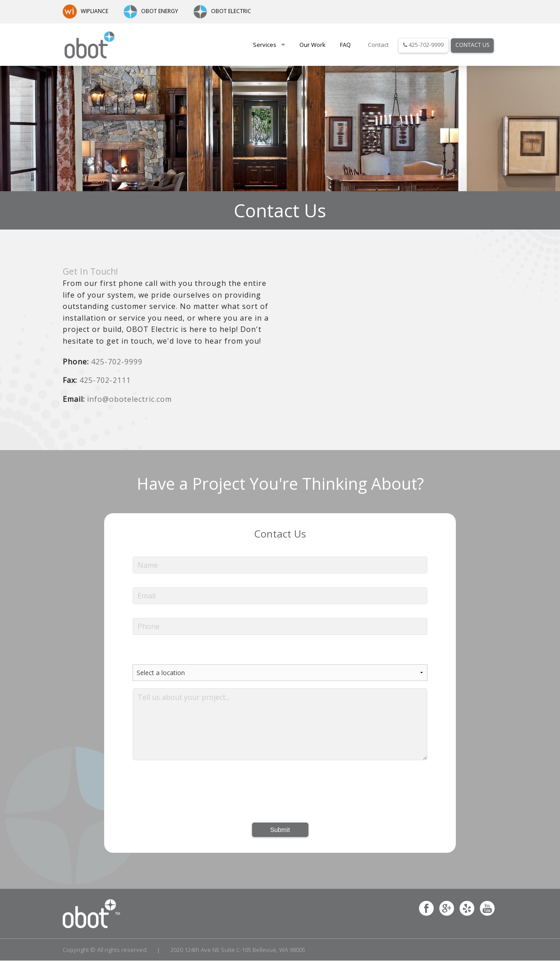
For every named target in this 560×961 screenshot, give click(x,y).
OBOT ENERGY (151, 11)
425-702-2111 (105, 380)
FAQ (345, 45)
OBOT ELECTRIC (222, 11)
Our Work (312, 45)
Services (265, 45)
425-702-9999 (423, 45)
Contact (378, 45)
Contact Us (472, 45)
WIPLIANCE (85, 11)
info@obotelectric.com (129, 399)
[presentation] (280, 792)
